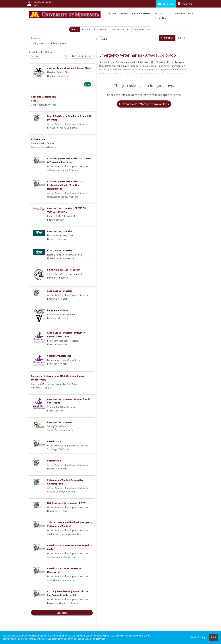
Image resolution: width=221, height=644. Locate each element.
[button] (183, 38)
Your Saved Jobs (142, 29)
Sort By (35, 56)
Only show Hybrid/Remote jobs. (50, 43)
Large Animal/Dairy (58, 310)
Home (112, 13)
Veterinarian (38, 139)
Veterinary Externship (59, 356)
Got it (213, 637)
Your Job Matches (120, 29)
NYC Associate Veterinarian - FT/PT (66, 503)
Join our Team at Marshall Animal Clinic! (69, 68)
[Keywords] (62, 38)
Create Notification (82, 56)
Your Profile (161, 16)
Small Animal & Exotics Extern (64, 270)
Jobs (124, 13)
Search (75, 29)
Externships (141, 13)
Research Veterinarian (43, 97)
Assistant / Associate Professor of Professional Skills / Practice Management (66, 185)
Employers (185, 4)
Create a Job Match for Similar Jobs (144, 104)
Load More (62, 613)
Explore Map (101, 29)
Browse (86, 29)
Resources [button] (183, 13)
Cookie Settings (198, 637)
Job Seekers (166, 4)
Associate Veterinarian (60, 231)
